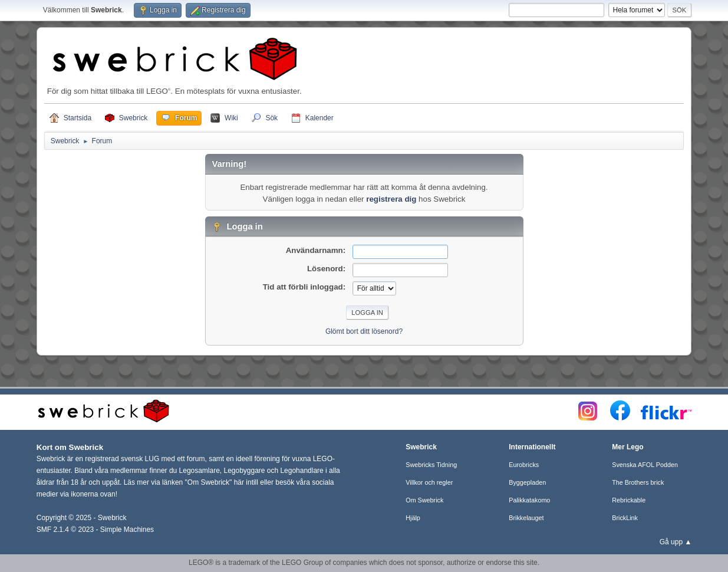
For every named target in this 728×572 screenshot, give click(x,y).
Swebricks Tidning (431, 465)
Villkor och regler (429, 482)
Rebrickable (629, 500)
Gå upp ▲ (676, 542)
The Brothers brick (638, 482)
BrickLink (625, 518)
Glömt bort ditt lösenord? (364, 331)
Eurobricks (524, 465)
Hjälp (413, 518)
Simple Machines (127, 530)
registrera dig (391, 199)
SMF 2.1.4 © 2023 (65, 530)
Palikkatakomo (529, 500)
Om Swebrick (424, 500)
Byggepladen (527, 482)
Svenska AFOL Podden (645, 465)
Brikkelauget (526, 518)
